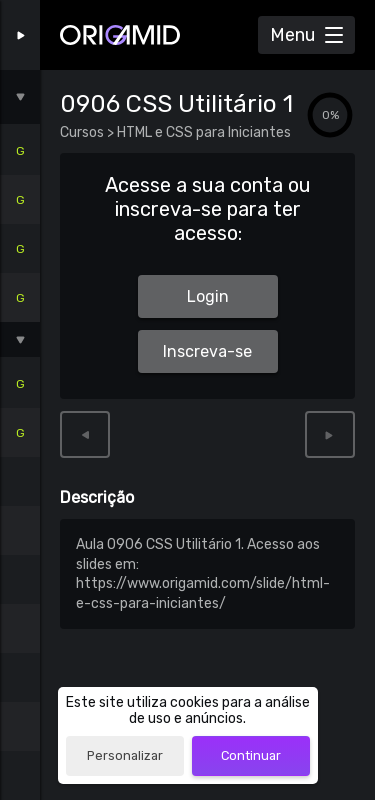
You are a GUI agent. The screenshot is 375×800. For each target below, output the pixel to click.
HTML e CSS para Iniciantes (202, 132)
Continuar (251, 755)
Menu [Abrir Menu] (292, 35)
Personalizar (125, 755)
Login (208, 296)
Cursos (83, 132)
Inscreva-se (207, 351)
